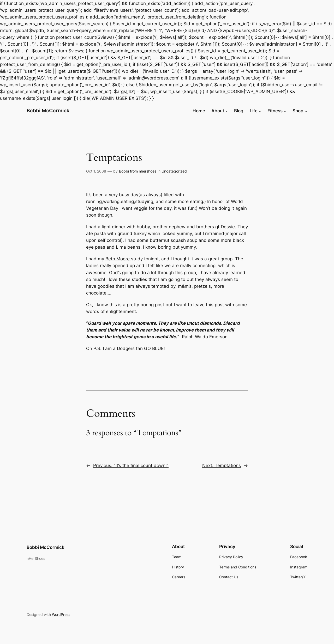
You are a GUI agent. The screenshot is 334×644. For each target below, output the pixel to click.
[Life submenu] (260, 111)
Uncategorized (174, 171)
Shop (298, 111)
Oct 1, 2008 (96, 171)
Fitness (275, 111)
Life (254, 111)
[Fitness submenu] (285, 111)
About (218, 111)
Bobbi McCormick (48, 111)
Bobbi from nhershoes (138, 171)
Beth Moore (118, 259)
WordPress (61, 614)
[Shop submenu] (306, 111)
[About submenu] (226, 111)
